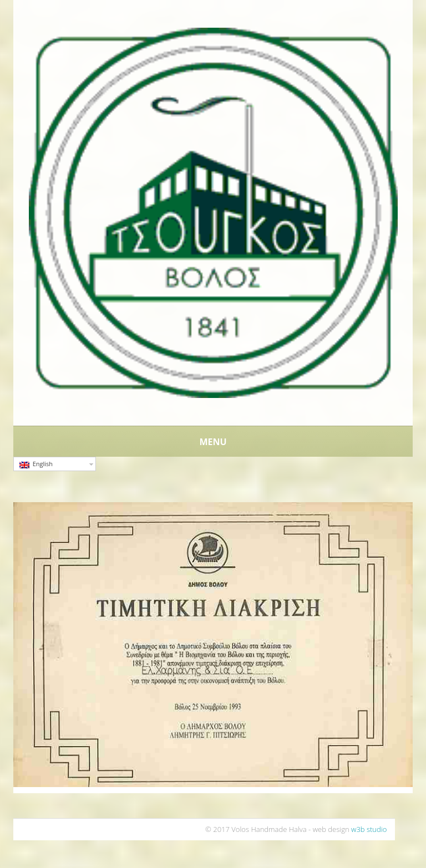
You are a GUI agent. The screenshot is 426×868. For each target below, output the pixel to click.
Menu (213, 442)
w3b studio (369, 829)
